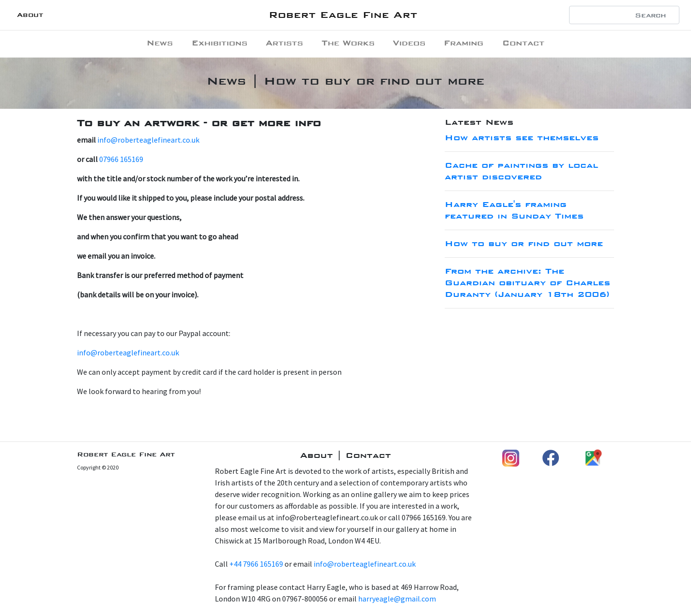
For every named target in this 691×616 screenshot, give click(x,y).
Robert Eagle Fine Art (343, 15)
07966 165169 (121, 159)
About (30, 15)
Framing (464, 43)
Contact (523, 43)
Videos (409, 43)
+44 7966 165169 (256, 564)
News (160, 43)
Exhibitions (219, 43)
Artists (284, 43)
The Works (348, 43)
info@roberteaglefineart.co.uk (148, 140)
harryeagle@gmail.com (397, 599)
